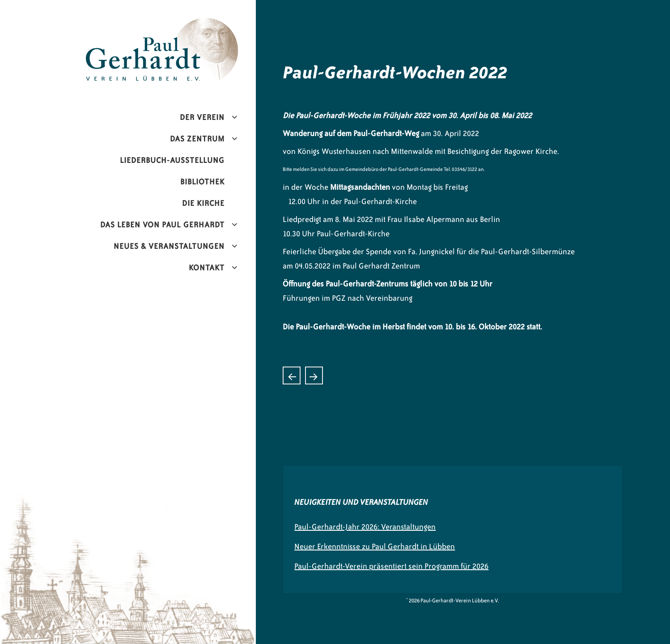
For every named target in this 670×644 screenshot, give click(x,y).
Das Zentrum (197, 139)
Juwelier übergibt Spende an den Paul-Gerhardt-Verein (314, 375)
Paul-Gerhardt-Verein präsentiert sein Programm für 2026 (391, 566)
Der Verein (202, 117)
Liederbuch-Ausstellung (172, 160)
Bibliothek (202, 182)
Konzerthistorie (292, 375)
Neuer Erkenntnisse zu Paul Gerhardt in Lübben (375, 546)
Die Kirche (203, 203)
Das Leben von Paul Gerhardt (162, 225)
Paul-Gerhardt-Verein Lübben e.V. (181, 25)
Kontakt (207, 268)
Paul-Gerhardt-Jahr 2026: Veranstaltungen (365, 527)
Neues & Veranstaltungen (169, 246)
